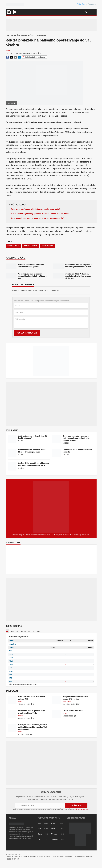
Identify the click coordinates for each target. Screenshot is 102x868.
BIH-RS (23, 631)
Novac (53, 829)
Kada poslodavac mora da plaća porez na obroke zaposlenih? (37, 218)
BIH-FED (31, 631)
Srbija (53, 823)
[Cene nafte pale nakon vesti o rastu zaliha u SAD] (12, 700)
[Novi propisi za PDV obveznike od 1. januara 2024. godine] (57, 700)
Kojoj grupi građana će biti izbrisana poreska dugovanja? (35, 209)
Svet (20, 702)
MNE (39, 631)
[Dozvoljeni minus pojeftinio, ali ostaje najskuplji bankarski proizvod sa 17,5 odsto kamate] (12, 728)
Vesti (40, 823)
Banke (21, 732)
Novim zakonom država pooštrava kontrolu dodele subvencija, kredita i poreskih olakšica (77, 438)
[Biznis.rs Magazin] (51, 507)
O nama (9, 857)
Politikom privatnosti (82, 809)
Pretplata (89, 857)
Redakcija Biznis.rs (30, 53)
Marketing (33, 857)
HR (17, 631)
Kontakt (25, 857)
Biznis (65, 713)
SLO (12, 631)
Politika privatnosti (44, 857)
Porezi (8, 50)
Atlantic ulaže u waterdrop (73, 711)
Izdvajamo (67, 702)
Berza (21, 716)
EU (39, 839)
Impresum (17, 857)
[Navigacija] (93, 12)
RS (7, 631)
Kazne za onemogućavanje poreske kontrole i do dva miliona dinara (40, 214)
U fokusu (54, 834)
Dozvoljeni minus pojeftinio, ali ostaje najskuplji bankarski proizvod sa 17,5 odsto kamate (33, 727)
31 (78, 704)
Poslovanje (55, 839)
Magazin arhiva (79, 857)
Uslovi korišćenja (58, 857)
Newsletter (69, 857)
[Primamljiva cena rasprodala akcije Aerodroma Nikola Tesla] (12, 714)
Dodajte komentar (23, 285)
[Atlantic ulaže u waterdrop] (57, 714)
